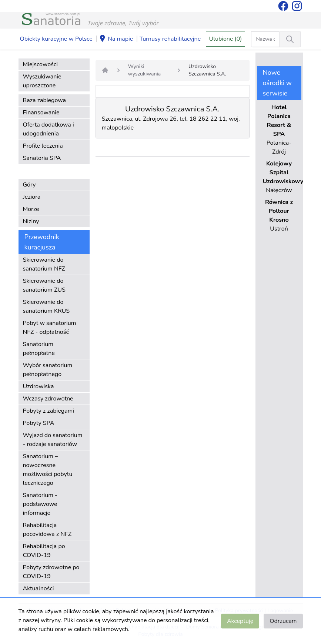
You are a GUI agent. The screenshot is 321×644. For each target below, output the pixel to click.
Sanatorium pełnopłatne (39, 349)
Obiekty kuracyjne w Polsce (56, 39)
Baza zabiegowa (45, 100)
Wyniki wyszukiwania (145, 70)
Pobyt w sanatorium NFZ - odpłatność (50, 328)
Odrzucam (283, 621)
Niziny (31, 221)
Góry (29, 185)
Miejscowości (40, 64)
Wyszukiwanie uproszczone (42, 81)
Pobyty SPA (39, 423)
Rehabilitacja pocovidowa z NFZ (47, 530)
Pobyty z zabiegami (49, 411)
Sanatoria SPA (42, 158)
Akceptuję (240, 621)
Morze (31, 209)
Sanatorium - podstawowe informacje (40, 504)
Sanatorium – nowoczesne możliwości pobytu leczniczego (48, 470)
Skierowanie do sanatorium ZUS (44, 285)
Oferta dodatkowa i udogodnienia (49, 129)
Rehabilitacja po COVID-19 (44, 551)
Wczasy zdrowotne (48, 399)
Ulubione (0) (226, 39)
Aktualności (39, 588)
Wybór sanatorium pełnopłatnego (48, 370)
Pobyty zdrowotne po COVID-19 (51, 572)
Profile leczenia (43, 146)
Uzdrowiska (39, 386)
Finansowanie (41, 113)
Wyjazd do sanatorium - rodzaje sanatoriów (53, 440)
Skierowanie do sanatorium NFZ (44, 264)
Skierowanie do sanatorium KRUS (46, 306)
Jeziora (32, 197)
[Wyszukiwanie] (290, 39)
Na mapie (116, 39)
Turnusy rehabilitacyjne (170, 39)
